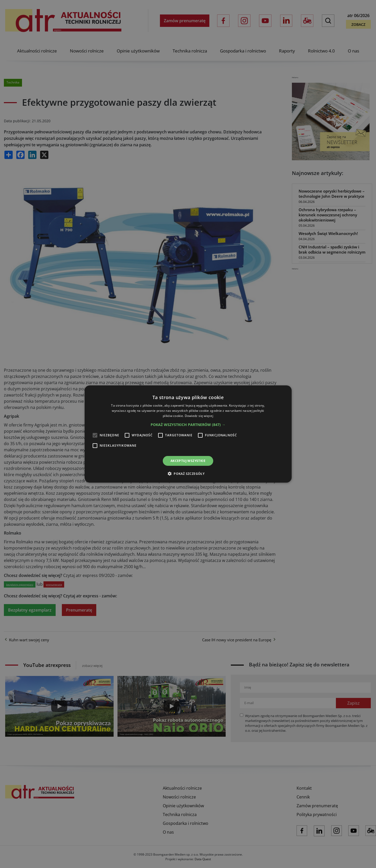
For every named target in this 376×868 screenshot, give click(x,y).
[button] (188, 425)
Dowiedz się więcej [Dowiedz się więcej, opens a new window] (199, 416)
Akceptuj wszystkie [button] (188, 461)
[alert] (188, 434)
